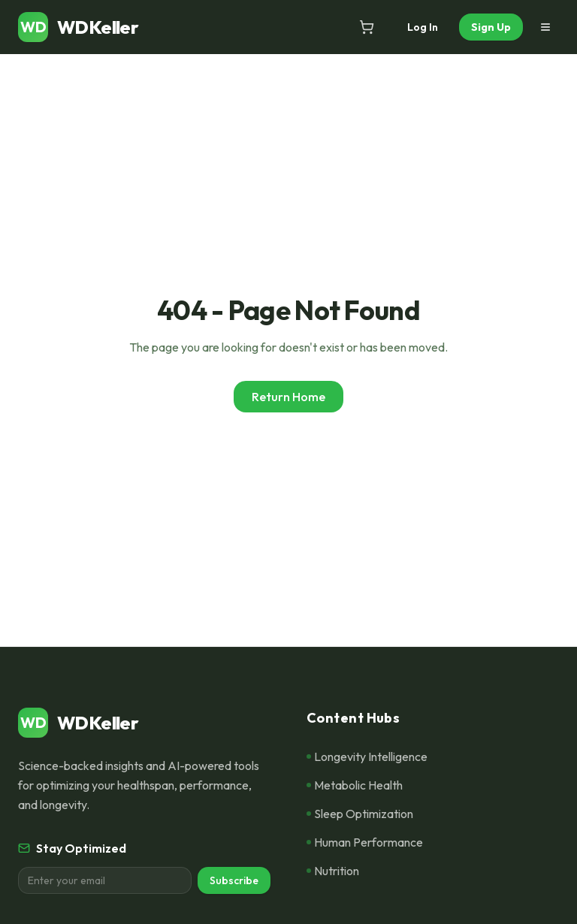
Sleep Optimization (360, 814)
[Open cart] (367, 27)
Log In (423, 27)
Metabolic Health (355, 785)
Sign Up (491, 27)
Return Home (288, 397)
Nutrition (333, 871)
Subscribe (234, 880)
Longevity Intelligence (367, 756)
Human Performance (365, 842)
